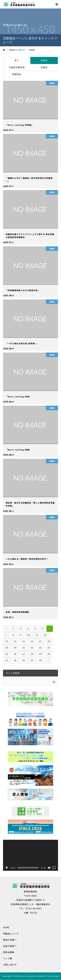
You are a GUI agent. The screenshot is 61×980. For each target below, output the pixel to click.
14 (15, 641)
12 (45, 635)
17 (40, 641)
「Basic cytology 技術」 (19, 396)
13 (7, 641)
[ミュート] (49, 868)
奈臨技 (44, 60)
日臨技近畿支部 (17, 67)
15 (24, 641)
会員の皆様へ (10, 946)
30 (49, 654)
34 (32, 660)
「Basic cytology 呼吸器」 (20, 125)
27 (24, 654)
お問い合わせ (10, 965)
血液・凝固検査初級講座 (17, 612)
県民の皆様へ (10, 940)
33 (24, 660)
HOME (6, 927)
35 (40, 660)
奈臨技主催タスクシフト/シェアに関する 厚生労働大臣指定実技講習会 (30, 236)
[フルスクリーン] (54, 868)
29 (40, 654)
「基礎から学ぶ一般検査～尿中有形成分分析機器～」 (29, 180)
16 (32, 641)
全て (17, 60)
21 (24, 648)
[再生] (7, 868)
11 (37, 635)
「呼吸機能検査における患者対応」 (23, 290)
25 (7, 654)
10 (29, 635)
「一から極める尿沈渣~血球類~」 (22, 343)
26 (15, 654)
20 (15, 648)
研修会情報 (9, 952)
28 (32, 654)
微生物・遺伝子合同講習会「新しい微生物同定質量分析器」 (30, 504)
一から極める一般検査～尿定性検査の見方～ (27, 559)
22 (32, 648)
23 (40, 648)
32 (15, 660)
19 (7, 648)
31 (7, 660)
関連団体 (17, 74)
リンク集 (8, 958)
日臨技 (44, 67)
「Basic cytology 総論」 (19, 450)
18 (49, 641)
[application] (30, 855)
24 (49, 648)
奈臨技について (11, 934)
